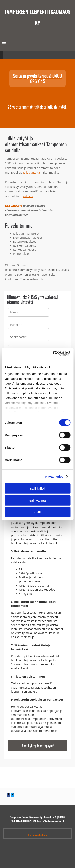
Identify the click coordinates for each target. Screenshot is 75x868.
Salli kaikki (37, 489)
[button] (37, 78)
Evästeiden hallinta (38, 840)
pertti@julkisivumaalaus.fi (51, 826)
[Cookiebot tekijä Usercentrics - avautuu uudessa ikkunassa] (53, 353)
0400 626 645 (29, 826)
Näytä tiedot (54, 476)
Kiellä (37, 512)
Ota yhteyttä (14, 206)
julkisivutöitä (31, 172)
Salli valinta (37, 500)
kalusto (28, 196)
